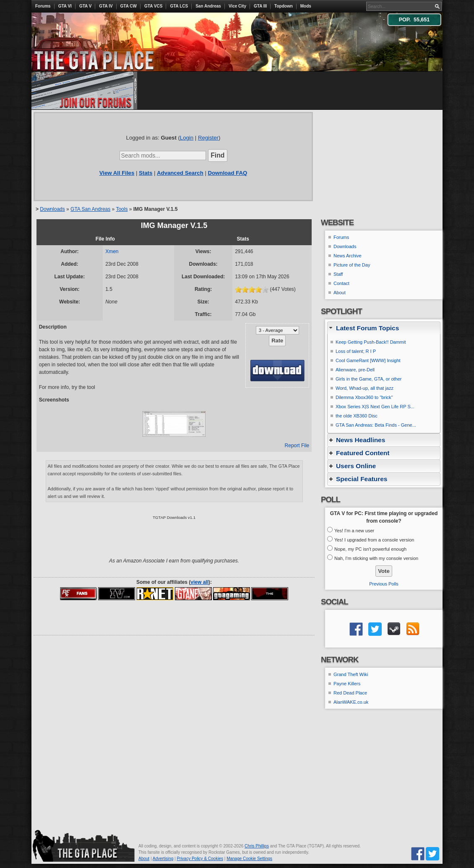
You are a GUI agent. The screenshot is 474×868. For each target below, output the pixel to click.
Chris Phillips (257, 846)
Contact (341, 283)
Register (208, 138)
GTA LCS (179, 6)
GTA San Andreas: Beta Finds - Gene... (376, 425)
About (340, 293)
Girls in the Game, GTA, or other (369, 379)
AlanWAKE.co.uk (351, 702)
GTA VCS (153, 6)
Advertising (163, 859)
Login (187, 138)
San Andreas (208, 6)
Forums (43, 6)
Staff (338, 274)
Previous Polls (384, 584)
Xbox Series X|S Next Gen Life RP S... (375, 407)
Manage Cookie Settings (249, 859)
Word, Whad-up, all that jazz (365, 388)
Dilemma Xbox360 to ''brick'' (364, 397)
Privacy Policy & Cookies (200, 859)
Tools (122, 209)
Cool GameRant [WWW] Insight (368, 360)
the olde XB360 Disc (357, 416)
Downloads (52, 209)
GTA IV (106, 6)
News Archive (348, 256)
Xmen (112, 251)
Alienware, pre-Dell (355, 370)
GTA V (85, 6)
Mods (306, 6)
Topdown (284, 6)
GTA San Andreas (90, 209)
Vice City (237, 6)
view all (199, 582)
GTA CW (129, 6)
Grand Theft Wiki (351, 674)
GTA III (260, 6)
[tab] (384, 328)
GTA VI (65, 6)
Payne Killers (347, 684)
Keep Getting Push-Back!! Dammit (371, 342)
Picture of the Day (352, 265)
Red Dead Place (350, 693)
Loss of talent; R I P (356, 351)
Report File (297, 446)
